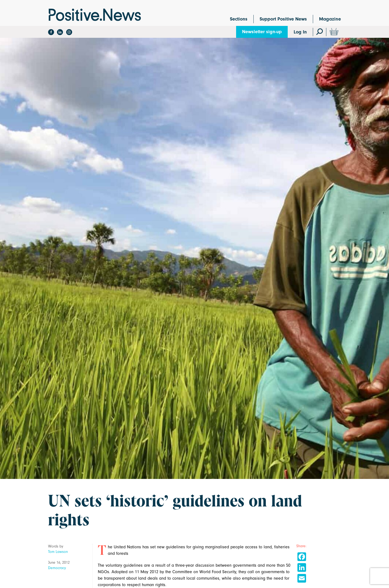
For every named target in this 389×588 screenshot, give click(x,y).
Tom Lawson (58, 552)
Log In (300, 32)
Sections (239, 19)
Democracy (57, 568)
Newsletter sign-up (262, 32)
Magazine (330, 19)
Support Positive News (283, 19)
